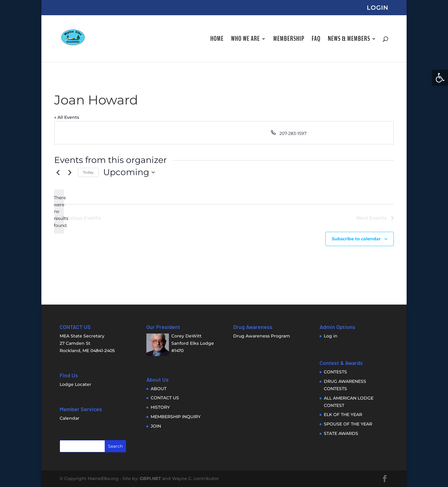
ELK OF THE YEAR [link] (343, 415)
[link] (440, 78)
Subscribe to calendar (356, 239)
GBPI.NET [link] (150, 478)
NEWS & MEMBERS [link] (349, 40)
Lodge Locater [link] (75, 384)
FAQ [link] (316, 40)
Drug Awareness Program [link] (262, 336)
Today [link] (88, 172)
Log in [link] (331, 336)
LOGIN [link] (378, 8)
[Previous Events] (58, 172)
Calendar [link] (70, 418)
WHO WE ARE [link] (245, 40)
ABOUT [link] (159, 389)
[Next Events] (70, 172)
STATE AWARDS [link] (341, 433)
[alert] (59, 212)
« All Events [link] (67, 117)
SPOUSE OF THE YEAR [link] (348, 424)
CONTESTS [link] (335, 372)
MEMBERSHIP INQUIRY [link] (176, 417)
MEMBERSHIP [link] (289, 40)
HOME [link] (217, 40)
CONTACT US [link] (165, 398)
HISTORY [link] (160, 407)
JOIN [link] (156, 426)
